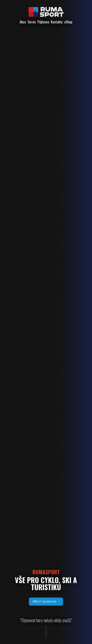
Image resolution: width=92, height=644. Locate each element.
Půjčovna (43, 22)
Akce (23, 22)
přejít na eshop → (46, 601)
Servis (32, 22)
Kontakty (57, 22)
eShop (68, 22)
